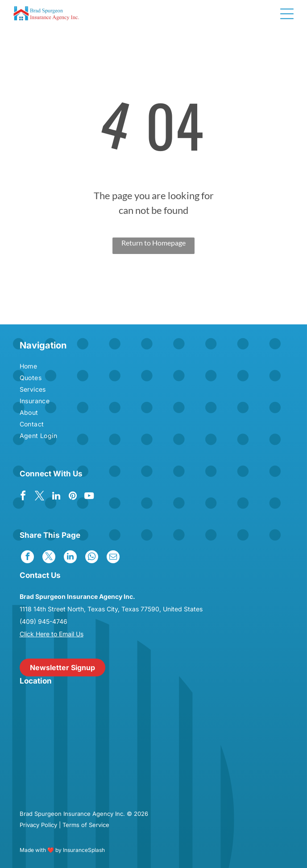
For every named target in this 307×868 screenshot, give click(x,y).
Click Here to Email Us (52, 634)
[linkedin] (56, 497)
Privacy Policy (38, 825)
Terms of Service (86, 825)
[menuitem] (67, 367)
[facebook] (23, 497)
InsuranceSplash (84, 850)
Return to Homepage (153, 243)
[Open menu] (287, 14)
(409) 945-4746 (44, 621)
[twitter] (40, 497)
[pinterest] (73, 497)
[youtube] (89, 497)
